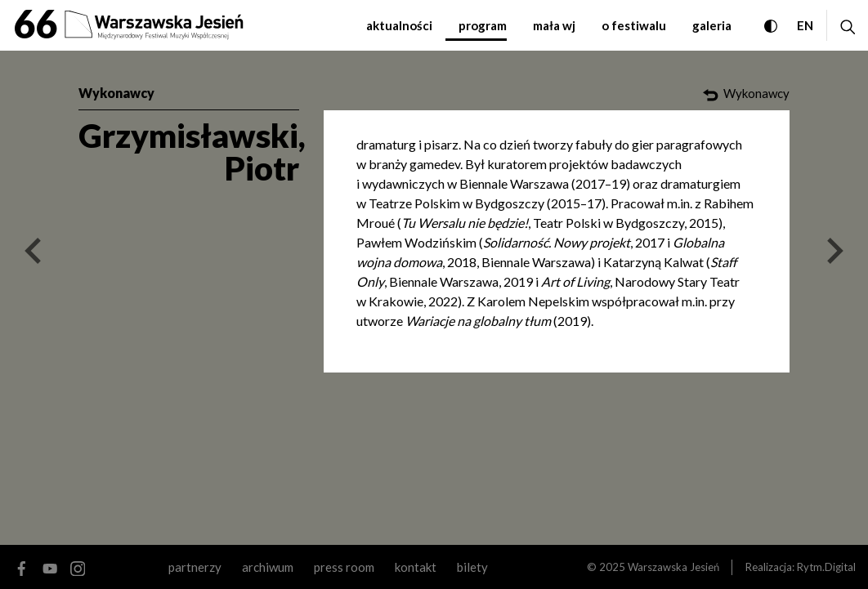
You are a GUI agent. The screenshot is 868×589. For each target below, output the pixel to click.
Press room (344, 567)
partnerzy (195, 567)
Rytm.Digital (826, 567)
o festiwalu (634, 25)
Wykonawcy (116, 93)
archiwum (268, 567)
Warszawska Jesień (673, 567)
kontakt (416, 567)
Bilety (472, 567)
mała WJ (554, 25)
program (483, 25)
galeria (712, 25)
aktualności (399, 25)
